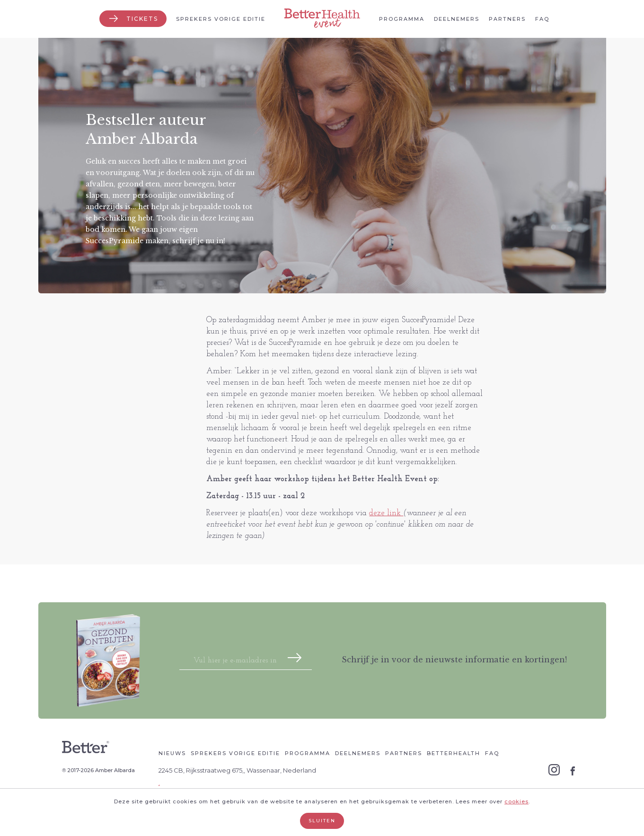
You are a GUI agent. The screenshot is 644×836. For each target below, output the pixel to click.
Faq (542, 19)
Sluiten (322, 821)
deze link (386, 513)
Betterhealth (454, 753)
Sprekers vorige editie (221, 19)
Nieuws (172, 753)
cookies (516, 801)
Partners (507, 19)
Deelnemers (457, 19)
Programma (402, 19)
